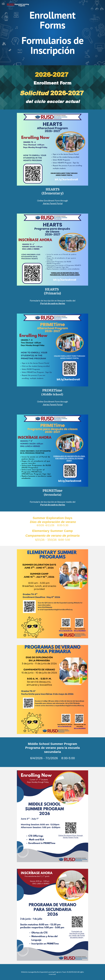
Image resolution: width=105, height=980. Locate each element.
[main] (52, 33)
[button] (3, 4)
